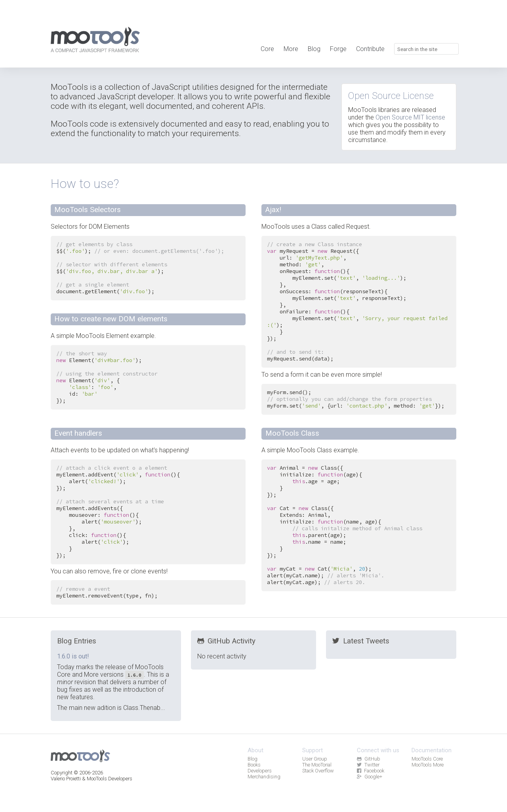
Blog (314, 49)
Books (254, 765)
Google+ (369, 777)
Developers (260, 771)
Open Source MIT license (410, 117)
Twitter (368, 765)
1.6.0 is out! (73, 656)
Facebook (370, 771)
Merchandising (264, 777)
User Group (315, 759)
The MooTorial (317, 765)
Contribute (370, 49)
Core (267, 49)
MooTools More (428, 765)
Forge (338, 49)
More (291, 49)
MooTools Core (427, 759)
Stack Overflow (318, 771)
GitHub (368, 759)
